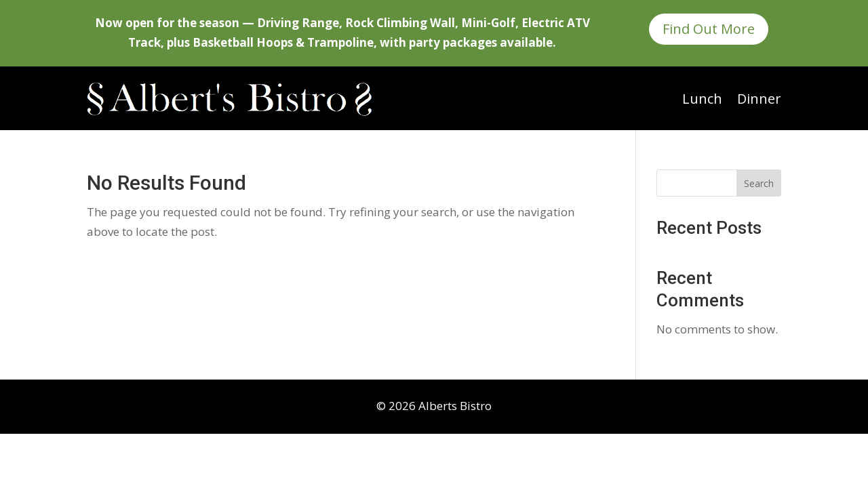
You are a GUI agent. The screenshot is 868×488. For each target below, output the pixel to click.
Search (759, 183)
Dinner (759, 99)
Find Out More (709, 29)
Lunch (702, 99)
